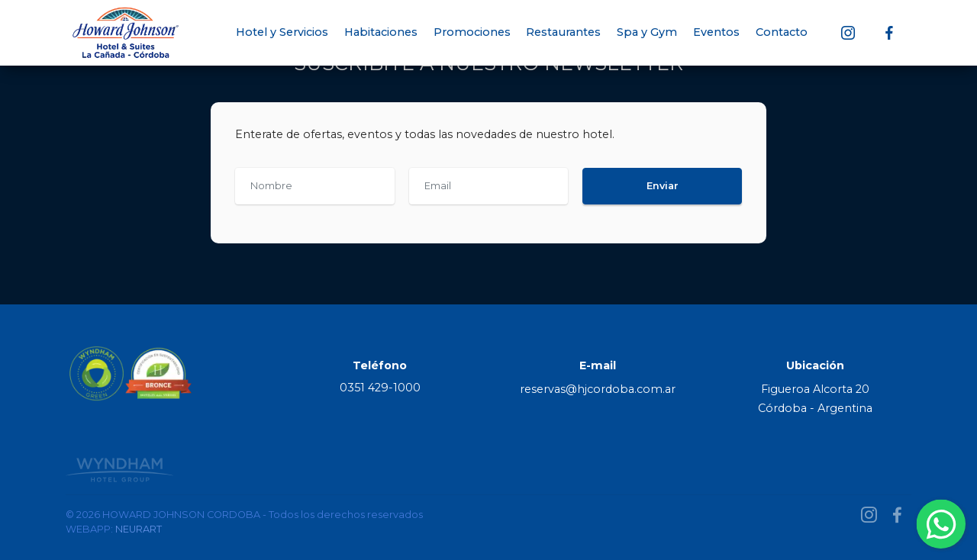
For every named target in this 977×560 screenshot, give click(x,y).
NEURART (139, 529)
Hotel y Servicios (282, 32)
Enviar (663, 186)
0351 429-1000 (380, 388)
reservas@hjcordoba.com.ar (598, 389)
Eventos (716, 32)
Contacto (791, 32)
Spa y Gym (647, 32)
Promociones (472, 32)
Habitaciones (381, 32)
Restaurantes (563, 32)
